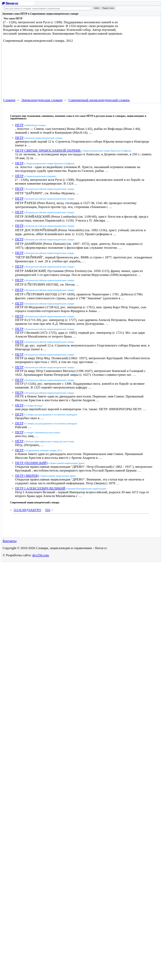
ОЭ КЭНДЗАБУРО (27, 510)
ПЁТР (19, 176)
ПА (48, 510)
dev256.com (40, 555)
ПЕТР (19, 125)
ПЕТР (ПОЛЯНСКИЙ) (31, 463)
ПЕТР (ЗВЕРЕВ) (27, 476)
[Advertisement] (53, 70)
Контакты (10, 541)
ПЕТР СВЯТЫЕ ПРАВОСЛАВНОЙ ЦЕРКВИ (48, 150)
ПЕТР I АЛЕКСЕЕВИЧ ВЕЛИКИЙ (40, 488)
